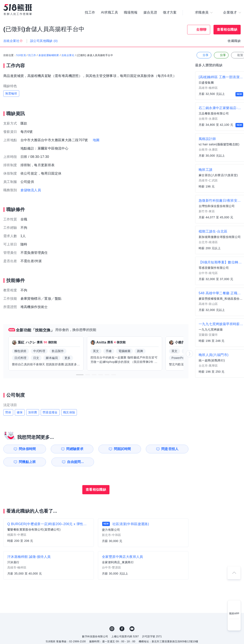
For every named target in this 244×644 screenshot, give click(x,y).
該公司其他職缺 (44, 41)
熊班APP (234, 614)
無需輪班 (11, 93)
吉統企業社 (68, 55)
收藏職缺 (234, 41)
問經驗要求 (75, 449)
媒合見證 (150, 13)
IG (112, 629)
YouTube (132, 629)
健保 (20, 412)
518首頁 (21, 55)
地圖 (96, 140)
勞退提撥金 (50, 412)
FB (122, 629)
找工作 (90, 13)
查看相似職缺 (227, 30)
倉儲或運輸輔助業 (49, 55)
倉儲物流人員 (31, 190)
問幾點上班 (27, 462)
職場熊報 (131, 13)
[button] (80, 375)
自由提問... (75, 462)
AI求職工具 (109, 13)
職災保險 (69, 412)
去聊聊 (201, 30)
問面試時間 (122, 449)
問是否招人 (170, 449)
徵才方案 (170, 13)
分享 (204, 55)
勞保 (8, 412)
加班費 (33, 412)
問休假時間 (27, 449)
